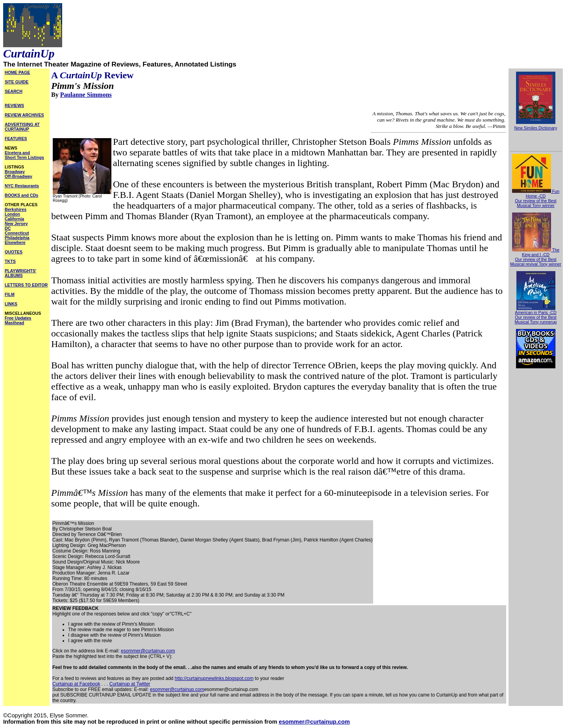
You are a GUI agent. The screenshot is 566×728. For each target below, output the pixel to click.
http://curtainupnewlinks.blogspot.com (214, 678)
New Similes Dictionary (536, 128)
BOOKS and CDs (21, 195)
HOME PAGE (17, 72)
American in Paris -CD (535, 310)
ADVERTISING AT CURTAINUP (22, 127)
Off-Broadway (18, 176)
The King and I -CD (536, 252)
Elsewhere (15, 242)
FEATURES (16, 139)
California (14, 219)
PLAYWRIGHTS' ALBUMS (20, 273)
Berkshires (16, 209)
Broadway (15, 172)
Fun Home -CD (536, 194)
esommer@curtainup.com (148, 651)
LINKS (11, 304)
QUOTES (14, 252)
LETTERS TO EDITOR (26, 285)
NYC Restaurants (22, 186)
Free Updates (18, 318)
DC (8, 228)
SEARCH (14, 91)
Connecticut (17, 233)
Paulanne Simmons (86, 95)
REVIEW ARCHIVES (24, 115)
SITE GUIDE (17, 82)
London (12, 214)
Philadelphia (17, 238)
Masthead (14, 323)
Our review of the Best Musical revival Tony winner (536, 262)
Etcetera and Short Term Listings (24, 155)
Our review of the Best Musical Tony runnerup (535, 320)
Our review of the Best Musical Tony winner (535, 203)
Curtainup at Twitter (130, 684)
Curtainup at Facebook (76, 684)
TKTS (10, 261)
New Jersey (16, 224)
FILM (10, 294)
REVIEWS (14, 105)
